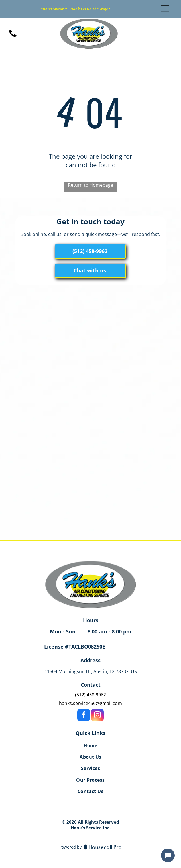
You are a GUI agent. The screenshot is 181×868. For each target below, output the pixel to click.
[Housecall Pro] (103, 847)
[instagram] (97, 716)
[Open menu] (165, 9)
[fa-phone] (13, 36)
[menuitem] (90, 746)
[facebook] (84, 716)
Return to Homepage (90, 185)
